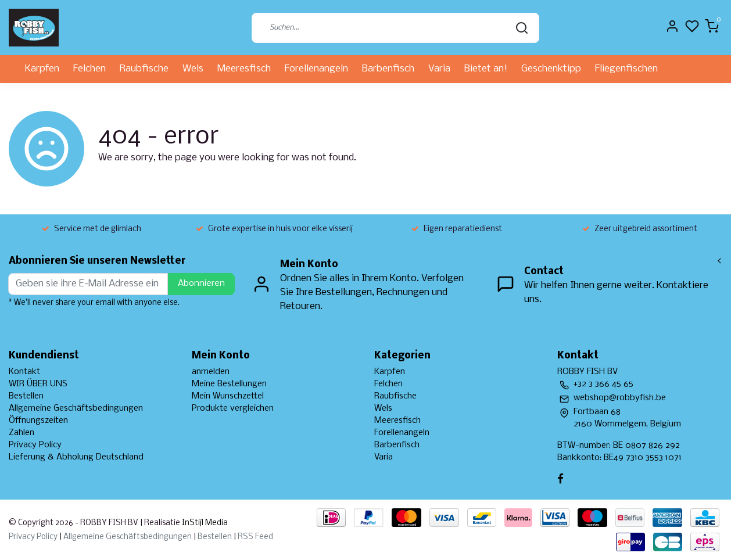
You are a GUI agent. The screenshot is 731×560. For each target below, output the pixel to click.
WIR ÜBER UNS (38, 384)
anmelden (211, 372)
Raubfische (144, 69)
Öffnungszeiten (38, 421)
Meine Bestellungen (229, 384)
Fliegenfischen (626, 69)
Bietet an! (486, 69)
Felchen (89, 69)
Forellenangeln (316, 69)
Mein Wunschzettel (228, 396)
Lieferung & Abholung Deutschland (76, 457)
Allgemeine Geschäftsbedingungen (76, 408)
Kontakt (24, 372)
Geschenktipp (551, 69)
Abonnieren (201, 283)
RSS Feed (255, 537)
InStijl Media (204, 523)
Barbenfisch (388, 69)
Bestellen (26, 396)
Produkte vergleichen (233, 408)
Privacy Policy (35, 445)
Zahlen (21, 433)
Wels (193, 69)
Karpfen (42, 69)
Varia (439, 69)
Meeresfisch (244, 69)
